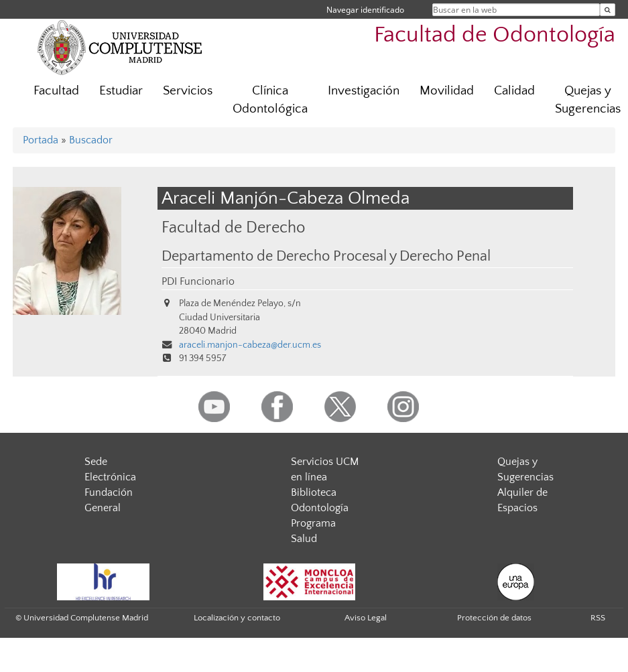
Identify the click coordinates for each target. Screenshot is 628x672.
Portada (41, 140)
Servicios (188, 91)
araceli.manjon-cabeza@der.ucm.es (250, 345)
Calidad (514, 91)
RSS (598, 618)
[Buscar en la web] (608, 10)
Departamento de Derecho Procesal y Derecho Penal (326, 257)
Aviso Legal (366, 618)
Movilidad (447, 91)
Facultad (56, 91)
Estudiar (121, 91)
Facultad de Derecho (233, 227)
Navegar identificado (365, 10)
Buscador (91, 140)
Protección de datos (494, 618)
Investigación (364, 91)
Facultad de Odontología (495, 35)
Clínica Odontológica (270, 100)
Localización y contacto (237, 618)
